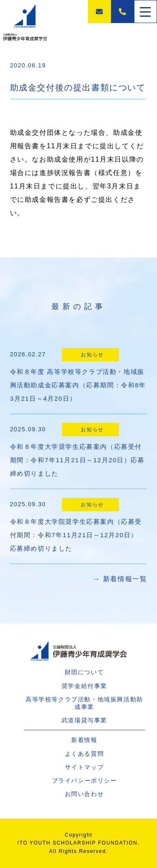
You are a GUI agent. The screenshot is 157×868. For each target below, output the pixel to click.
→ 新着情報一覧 (120, 579)
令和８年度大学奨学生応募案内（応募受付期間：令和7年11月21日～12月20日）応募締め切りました (77, 460)
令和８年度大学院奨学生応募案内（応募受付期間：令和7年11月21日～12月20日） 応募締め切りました (77, 535)
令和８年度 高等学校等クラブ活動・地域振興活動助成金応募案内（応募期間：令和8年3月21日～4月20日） (78, 385)
